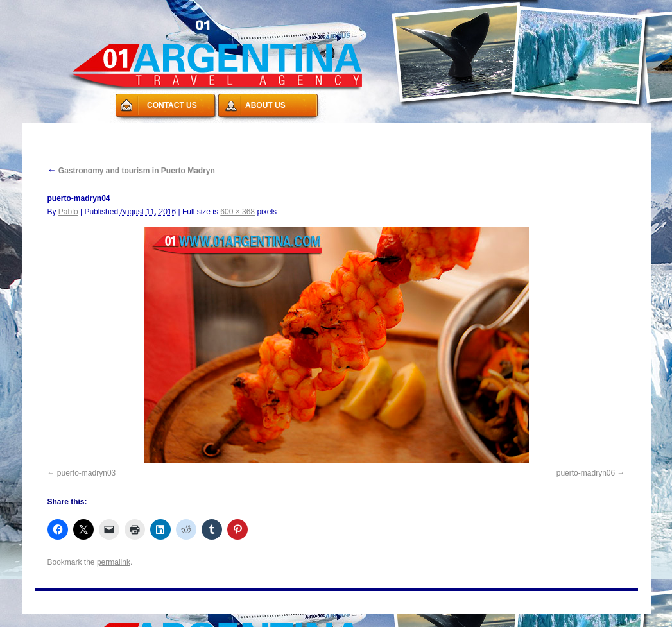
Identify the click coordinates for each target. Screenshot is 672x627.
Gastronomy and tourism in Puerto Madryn (131, 171)
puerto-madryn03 (86, 473)
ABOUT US (265, 105)
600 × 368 (237, 212)
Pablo (68, 212)
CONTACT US (172, 105)
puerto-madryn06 (586, 473)
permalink (114, 562)
